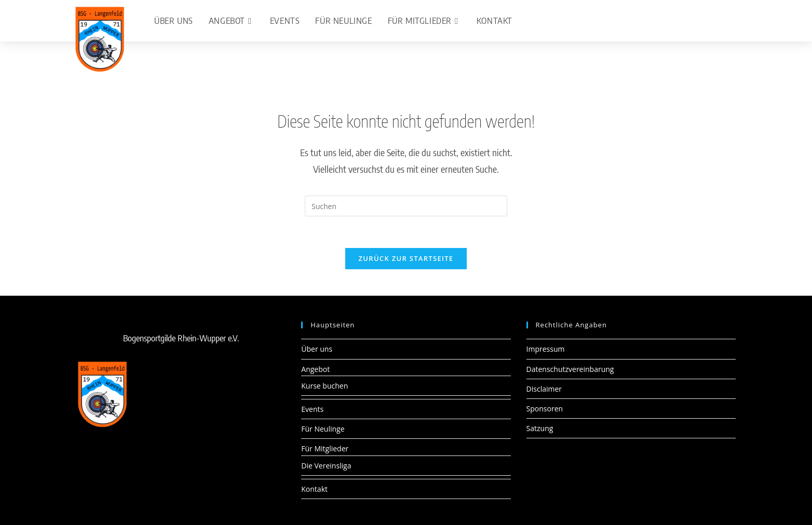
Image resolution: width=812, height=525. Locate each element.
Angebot (315, 369)
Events (312, 409)
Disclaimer (544, 389)
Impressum (546, 349)
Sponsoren (545, 409)
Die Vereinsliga (326, 466)
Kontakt (314, 489)
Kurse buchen (324, 386)
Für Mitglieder (325, 448)
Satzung (540, 428)
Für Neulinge (323, 429)
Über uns (317, 349)
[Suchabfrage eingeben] (406, 206)
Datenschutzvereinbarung (570, 369)
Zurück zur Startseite (406, 258)
